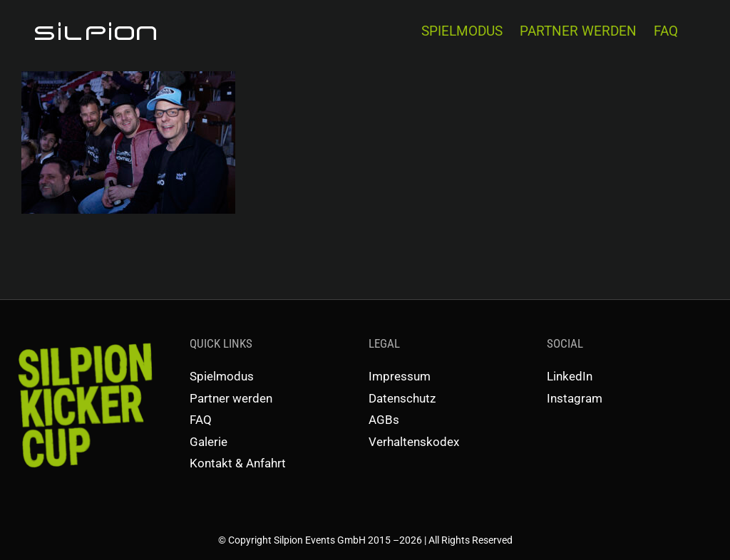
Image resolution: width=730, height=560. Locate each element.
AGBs (384, 420)
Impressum (400, 376)
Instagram (575, 398)
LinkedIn (570, 376)
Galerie (209, 442)
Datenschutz (402, 398)
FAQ (201, 420)
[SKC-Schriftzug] (83, 340)
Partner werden (231, 398)
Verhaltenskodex (414, 442)
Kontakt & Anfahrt (238, 463)
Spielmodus (222, 376)
